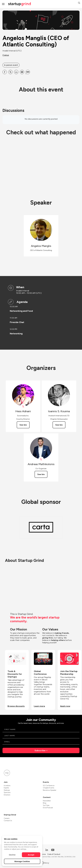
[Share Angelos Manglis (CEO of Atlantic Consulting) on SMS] (28, 72)
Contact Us (8, 821)
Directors (7, 795)
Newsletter (47, 801)
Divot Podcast (48, 808)
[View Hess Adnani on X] (23, 406)
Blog (45, 803)
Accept (31, 855)
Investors (7, 786)
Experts (6, 788)
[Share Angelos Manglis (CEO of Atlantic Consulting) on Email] (22, 72)
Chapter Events (48, 788)
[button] (79, 3)
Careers (7, 818)
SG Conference (49, 786)
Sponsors (7, 792)
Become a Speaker (50, 790)
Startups (7, 790)
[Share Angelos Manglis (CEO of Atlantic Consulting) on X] (10, 72)
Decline (12, 855)
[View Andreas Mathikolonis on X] (41, 459)
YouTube (46, 805)
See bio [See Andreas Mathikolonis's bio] (41, 474)
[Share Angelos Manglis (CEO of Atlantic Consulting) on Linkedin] (16, 72)
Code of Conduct (54, 854)
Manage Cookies (22, 861)
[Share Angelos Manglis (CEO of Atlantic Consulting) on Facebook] (5, 72)
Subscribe (40, 750)
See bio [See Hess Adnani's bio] (23, 425)
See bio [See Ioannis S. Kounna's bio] (59, 425)
